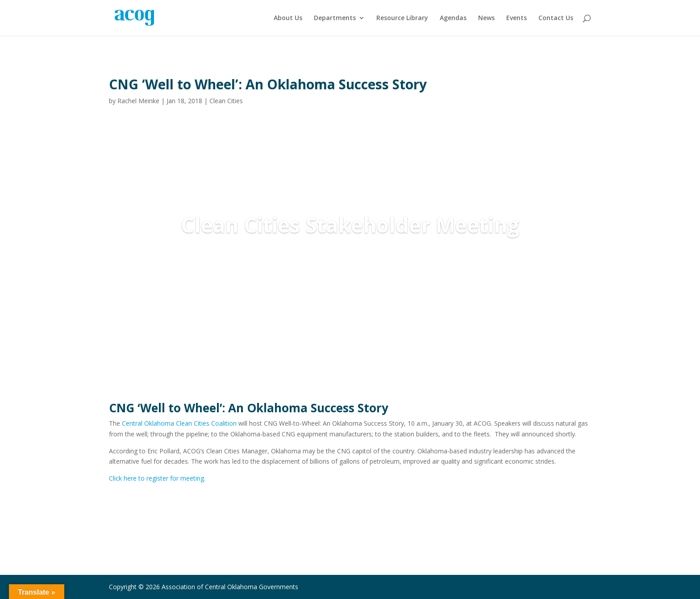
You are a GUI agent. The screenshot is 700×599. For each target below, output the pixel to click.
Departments (335, 18)
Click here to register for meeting (156, 478)
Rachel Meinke (138, 101)
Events (517, 18)
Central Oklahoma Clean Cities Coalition (179, 423)
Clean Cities (226, 101)
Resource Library (402, 18)
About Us (288, 18)
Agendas (453, 18)
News (486, 18)
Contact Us (556, 18)
